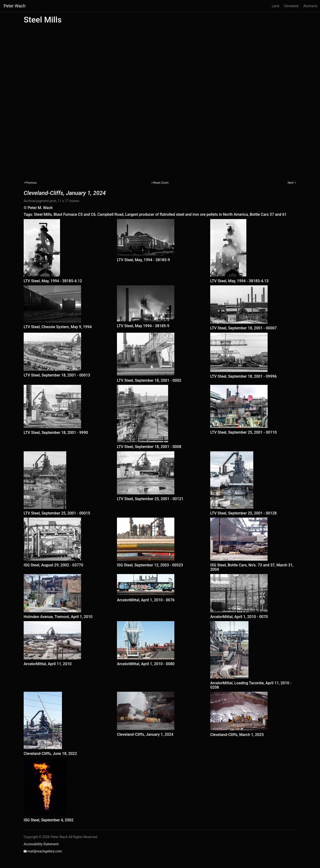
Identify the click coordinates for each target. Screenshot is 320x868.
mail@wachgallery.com (44, 851)
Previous (31, 183)
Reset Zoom (161, 183)
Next (291, 183)
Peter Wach (15, 6)
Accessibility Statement (41, 844)
